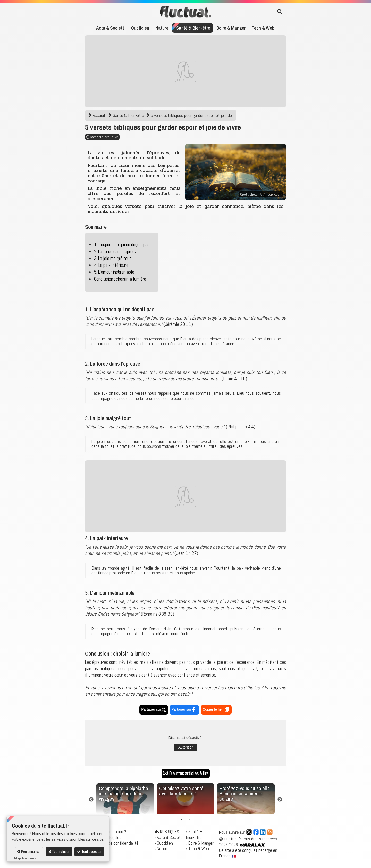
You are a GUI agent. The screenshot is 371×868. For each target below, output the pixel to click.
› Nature (162, 849)
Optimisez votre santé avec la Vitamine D (181, 791)
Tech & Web (263, 28)
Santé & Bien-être (193, 28)
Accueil (97, 115)
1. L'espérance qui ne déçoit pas (122, 244)
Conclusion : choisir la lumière (120, 279)
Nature (162, 28)
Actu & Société (110, 28)
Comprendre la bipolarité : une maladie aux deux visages (125, 793)
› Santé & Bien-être (194, 835)
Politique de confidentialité (25, 858)
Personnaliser (29, 852)
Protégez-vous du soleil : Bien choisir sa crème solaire (244, 793)
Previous (91, 800)
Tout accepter (89, 852)
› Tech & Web (197, 849)
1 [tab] (182, 819)
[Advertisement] (185, 71)
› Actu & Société (169, 837)
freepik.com (274, 194)
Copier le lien (216, 710)
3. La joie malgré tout (113, 258)
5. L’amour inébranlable (114, 272)
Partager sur (154, 709)
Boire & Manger (231, 28)
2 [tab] (189, 819)
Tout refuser (59, 852)
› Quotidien (164, 843)
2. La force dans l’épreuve (116, 251)
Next (280, 800)
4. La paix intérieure (111, 265)
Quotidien (140, 28)
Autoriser (185, 747)
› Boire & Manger (200, 843)
